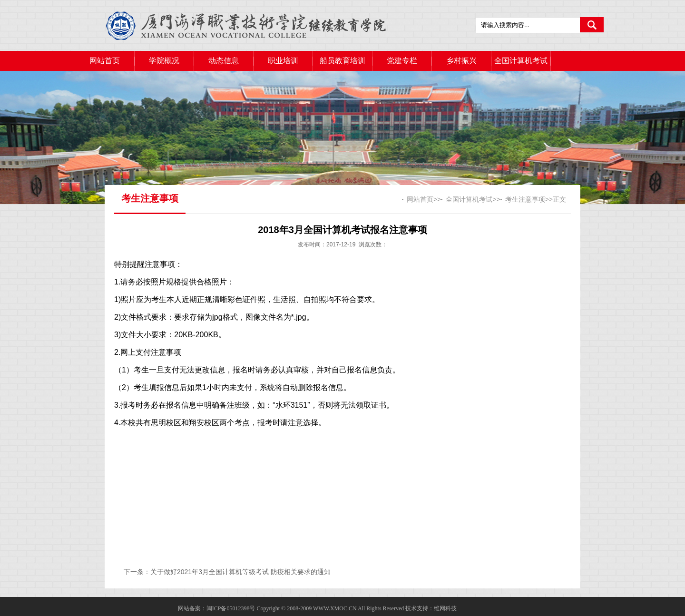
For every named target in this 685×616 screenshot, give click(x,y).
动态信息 (224, 61)
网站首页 (105, 61)
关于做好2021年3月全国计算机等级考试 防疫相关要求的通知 (240, 572)
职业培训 (283, 61)
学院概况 (164, 61)
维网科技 (445, 608)
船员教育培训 (342, 61)
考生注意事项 (525, 199)
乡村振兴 (461, 61)
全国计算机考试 (521, 61)
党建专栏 (402, 61)
